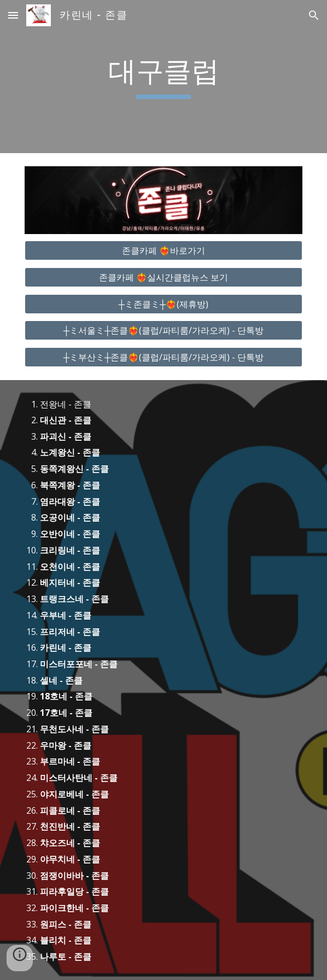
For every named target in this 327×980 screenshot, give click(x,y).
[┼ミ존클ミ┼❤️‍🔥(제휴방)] (163, 304)
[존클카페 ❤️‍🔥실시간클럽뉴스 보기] (163, 277)
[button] (13, 15)
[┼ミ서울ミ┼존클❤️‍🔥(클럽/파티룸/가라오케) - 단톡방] (163, 330)
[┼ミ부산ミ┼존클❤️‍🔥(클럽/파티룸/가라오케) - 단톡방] (163, 357)
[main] (163, 77)
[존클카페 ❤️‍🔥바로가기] (163, 250)
